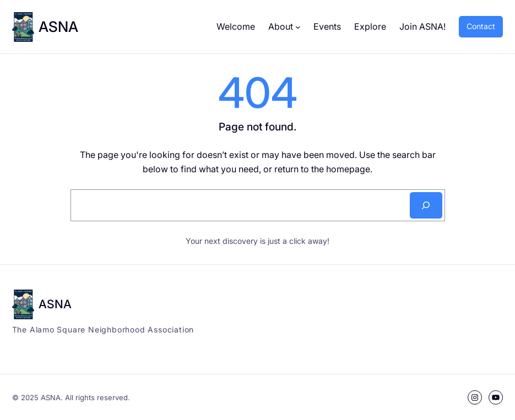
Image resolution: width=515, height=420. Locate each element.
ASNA (58, 26)
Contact (481, 26)
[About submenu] (298, 27)
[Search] (426, 205)
